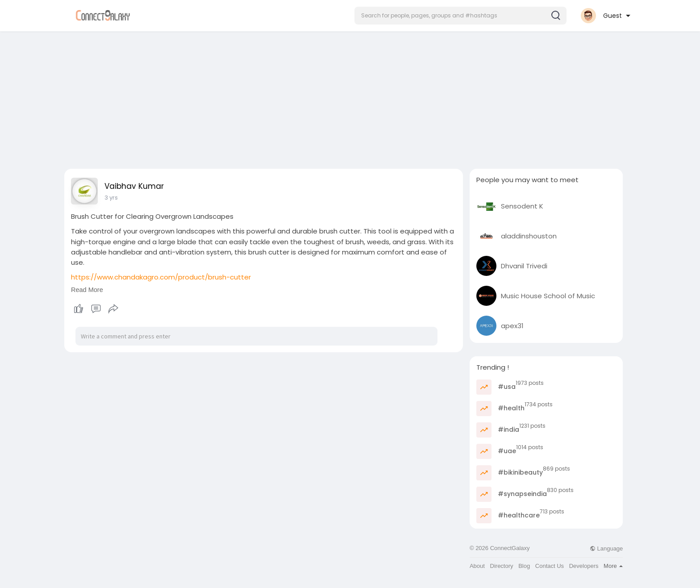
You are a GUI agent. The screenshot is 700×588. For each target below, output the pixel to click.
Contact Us (550, 566)
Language (606, 548)
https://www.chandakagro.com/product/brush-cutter (161, 277)
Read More (87, 290)
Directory (502, 566)
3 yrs (111, 198)
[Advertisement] (350, 97)
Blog (524, 566)
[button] (460, 16)
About (477, 566)
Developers (584, 566)
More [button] (613, 566)
